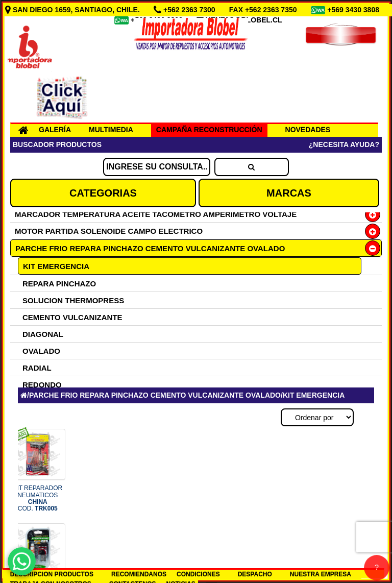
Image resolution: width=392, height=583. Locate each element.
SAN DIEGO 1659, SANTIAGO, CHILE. (73, 10)
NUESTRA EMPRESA (321, 574)
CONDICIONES (198, 574)
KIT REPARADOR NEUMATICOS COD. (38, 498)
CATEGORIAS (103, 193)
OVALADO (41, 351)
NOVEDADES (308, 130)
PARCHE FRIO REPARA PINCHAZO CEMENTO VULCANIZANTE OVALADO (150, 248)
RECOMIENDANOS (139, 574)
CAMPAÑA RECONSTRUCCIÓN (209, 130)
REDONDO (42, 385)
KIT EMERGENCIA (56, 266)
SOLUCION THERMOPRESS (73, 300)
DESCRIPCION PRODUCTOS (52, 574)
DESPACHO (255, 574)
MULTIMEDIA (111, 130)
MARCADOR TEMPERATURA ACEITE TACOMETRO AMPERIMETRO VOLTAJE (156, 214)
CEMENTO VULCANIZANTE (72, 317)
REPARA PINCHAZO (59, 284)
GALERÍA (55, 130)
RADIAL (37, 368)
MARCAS (289, 193)
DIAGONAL (43, 334)
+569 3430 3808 (354, 10)
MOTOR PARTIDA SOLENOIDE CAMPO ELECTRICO (109, 231)
